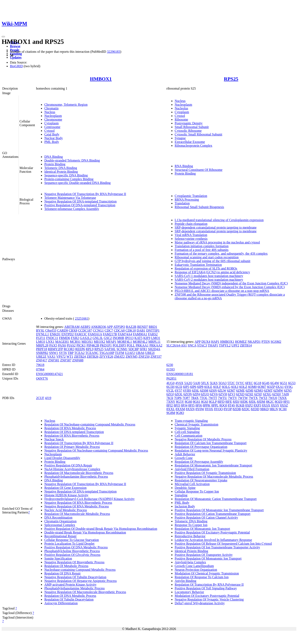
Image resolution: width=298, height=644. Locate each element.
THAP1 (213, 345)
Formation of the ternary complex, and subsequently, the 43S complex (221, 254)
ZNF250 (144, 357)
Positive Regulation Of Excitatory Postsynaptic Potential (212, 532)
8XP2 (249, 405)
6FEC (249, 383)
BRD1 (153, 327)
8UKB (240, 405)
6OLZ (243, 387)
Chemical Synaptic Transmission (196, 424)
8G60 (189, 402)
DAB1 (141, 330)
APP (110, 327)
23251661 (82, 318)
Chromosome (53, 119)
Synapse (180, 138)
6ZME (240, 390)
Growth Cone (184, 458)
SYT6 (63, 353)
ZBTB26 (93, 357)
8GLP (213, 402)
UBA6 (140, 353)
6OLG (226, 387)
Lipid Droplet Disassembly (62, 458)
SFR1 (143, 349)
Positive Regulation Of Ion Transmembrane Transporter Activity (217, 547)
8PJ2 (170, 405)
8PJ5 (191, 405)
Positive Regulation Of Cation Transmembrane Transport (213, 514)
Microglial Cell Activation (192, 484)
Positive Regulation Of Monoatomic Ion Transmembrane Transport (219, 510)
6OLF (217, 387)
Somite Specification (58, 558)
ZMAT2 (119, 357)
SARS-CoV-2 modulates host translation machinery (209, 280)
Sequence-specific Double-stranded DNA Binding (77, 183)
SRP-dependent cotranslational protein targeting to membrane (216, 227)
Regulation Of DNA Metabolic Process (70, 596)
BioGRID (16, 66)
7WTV (232, 398)
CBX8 (73, 330)
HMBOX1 (101, 79)
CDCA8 (119, 330)
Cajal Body (52, 134)
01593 (171, 369)
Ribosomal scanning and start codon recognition (207, 257)
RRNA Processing (187, 200)
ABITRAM (72, 327)
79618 (40, 365)
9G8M (171, 413)
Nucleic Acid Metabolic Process (66, 510)
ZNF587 (66, 360)
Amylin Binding (185, 581)
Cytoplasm (51, 123)
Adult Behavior (185, 454)
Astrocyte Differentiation (61, 603)
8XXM (180, 409)
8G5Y (180, 402)
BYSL (40, 330)
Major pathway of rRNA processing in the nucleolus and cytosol (217, 242)
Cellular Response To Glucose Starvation (71, 540)
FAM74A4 (125, 334)
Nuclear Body (53, 138)
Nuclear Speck (54, 439)
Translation (182, 203)
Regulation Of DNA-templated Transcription (74, 432)
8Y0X (209, 409)
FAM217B (110, 334)
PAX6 (62, 345)
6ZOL (179, 394)
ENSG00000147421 (49, 374)
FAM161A (95, 334)
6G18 (257, 383)
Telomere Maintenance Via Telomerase (70, 198)
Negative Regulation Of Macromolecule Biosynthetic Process (85, 592)
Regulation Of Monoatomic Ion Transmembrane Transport (213, 465)
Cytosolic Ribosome (188, 131)
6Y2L (170, 390)
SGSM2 (276, 342)
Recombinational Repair (60, 536)
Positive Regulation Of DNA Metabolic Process (76, 547)
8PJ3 (177, 405)
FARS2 (153, 334)
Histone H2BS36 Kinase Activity (66, 495)
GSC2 (108, 338)
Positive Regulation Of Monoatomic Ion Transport (208, 558)
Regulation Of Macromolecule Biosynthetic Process (79, 473)
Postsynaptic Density (189, 123)
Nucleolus (181, 108)
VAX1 (51, 357)
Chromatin (51, 108)
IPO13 (129, 338)
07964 (40, 369)
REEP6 (80, 349)
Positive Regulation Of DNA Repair (68, 465)
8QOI (223, 405)
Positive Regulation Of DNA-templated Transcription (80, 205)
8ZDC (246, 409)
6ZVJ (232, 394)
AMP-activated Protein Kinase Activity (70, 585)
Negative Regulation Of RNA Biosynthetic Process (78, 503)
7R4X (195, 398)
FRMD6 (64, 338)
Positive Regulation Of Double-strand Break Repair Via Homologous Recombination (101, 529)
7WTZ (263, 398)
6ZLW (222, 390)
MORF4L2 (140, 342)
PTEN (266, 342)
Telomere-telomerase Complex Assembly (72, 209)
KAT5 (138, 338)
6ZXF (258, 394)
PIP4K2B (93, 345)
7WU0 (273, 398)
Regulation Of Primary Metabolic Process (72, 447)
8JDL (252, 402)
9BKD (264, 409)
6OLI (235, 387)
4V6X (179, 383)
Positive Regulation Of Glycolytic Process (72, 555)
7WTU (222, 398)
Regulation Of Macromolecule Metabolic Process (77, 514)
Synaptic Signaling (187, 428)
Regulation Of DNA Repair (62, 573)
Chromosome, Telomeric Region (66, 105)
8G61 (197, 402)
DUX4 (206, 342)
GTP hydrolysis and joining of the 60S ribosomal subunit (213, 261)
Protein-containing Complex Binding (69, 179)
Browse (15, 46)
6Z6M (204, 390)
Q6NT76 (42, 378)
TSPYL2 (225, 345)
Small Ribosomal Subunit (192, 127)
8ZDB (237, 409)
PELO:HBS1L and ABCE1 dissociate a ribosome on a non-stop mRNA (222, 291)
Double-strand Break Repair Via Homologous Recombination (85, 532)
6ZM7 (231, 390)
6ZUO (205, 394)
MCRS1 (75, 342)
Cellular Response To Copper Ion (197, 491)
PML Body (52, 142)
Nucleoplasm (53, 116)
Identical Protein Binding (61, 172)
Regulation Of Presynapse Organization (201, 447)
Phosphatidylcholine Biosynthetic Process (72, 551)
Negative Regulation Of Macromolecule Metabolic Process (214, 477)
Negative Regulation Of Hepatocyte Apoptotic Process (81, 581)
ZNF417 (42, 360)
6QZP (271, 387)
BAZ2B (131, 327)
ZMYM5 (132, 357)
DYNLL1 (42, 334)
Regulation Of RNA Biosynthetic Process (72, 436)
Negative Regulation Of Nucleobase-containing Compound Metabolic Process (96, 450)
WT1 (70, 357)
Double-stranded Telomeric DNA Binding (72, 160)
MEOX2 (99, 342)
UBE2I (150, 353)
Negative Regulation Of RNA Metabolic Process (77, 506)
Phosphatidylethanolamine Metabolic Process (74, 588)
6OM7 (262, 387)
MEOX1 (87, 342)
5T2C (231, 383)
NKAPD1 (254, 342)
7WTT (213, 398)
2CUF (40, 398)
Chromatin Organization (60, 521)
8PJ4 (184, 405)
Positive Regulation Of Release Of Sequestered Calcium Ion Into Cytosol (223, 544)
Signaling (181, 495)
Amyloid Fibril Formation (192, 469)
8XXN (190, 409)
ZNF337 (156, 357)
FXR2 (75, 338)
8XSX (266, 405)
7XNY (171, 402)
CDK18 (131, 330)
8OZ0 (279, 402)
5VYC (240, 383)
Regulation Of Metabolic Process (66, 566)
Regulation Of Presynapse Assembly (199, 462)
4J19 (48, 398)
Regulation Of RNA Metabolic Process (70, 428)
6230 (170, 365)
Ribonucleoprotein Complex (193, 146)
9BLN (274, 409)
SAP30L (110, 349)
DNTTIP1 (153, 330)
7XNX (282, 398)
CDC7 (109, 330)
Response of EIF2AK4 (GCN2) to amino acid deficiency (212, 272)
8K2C (270, 402)
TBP (70, 353)
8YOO (218, 409)
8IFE (229, 402)
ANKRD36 (99, 327)
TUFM (119, 353)
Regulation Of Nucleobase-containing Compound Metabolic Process (90, 424)
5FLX (205, 383)
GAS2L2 (86, 338)
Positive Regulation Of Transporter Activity (204, 555)
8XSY (275, 405)
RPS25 (231, 79)
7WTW (243, 398)
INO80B (118, 338)
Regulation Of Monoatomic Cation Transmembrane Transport (216, 499)
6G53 (292, 383)
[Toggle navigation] (3, 37)
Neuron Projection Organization (196, 570)
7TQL (204, 398)
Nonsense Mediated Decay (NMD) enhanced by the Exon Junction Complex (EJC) (230, 287)
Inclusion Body (185, 506)
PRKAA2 (156, 345)
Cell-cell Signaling (187, 432)
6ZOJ (170, 394)
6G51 (284, 383)
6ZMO (259, 390)
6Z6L (196, 390)
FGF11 (41, 338)
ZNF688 (78, 360)
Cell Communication (189, 436)
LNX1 (50, 342)
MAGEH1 (62, 342)
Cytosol (49, 131)
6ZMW (278, 390)
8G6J (205, 402)
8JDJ (236, 402)
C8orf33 (51, 330)
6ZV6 (214, 394)
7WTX (253, 398)
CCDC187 (85, 330)
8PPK (207, 405)
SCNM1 (122, 349)
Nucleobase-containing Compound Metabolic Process (80, 570)
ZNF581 (54, 360)
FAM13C (81, 334)
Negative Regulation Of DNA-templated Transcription (80, 201)
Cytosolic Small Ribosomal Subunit (198, 134)
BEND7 (143, 327)
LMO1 (156, 338)
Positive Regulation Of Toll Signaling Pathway (206, 588)
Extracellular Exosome (190, 142)
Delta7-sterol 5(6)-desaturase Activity (200, 603)
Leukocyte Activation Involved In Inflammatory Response (213, 540)
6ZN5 (288, 390)
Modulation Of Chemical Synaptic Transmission (207, 573)
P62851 (171, 378)
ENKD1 (55, 334)
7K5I (170, 398)
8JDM (261, 402)
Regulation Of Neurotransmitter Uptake (201, 480)
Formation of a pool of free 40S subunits (202, 250)
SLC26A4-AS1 (177, 345)
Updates (16, 57)
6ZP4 (196, 394)
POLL (131, 345)
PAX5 (53, 345)
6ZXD (240, 394)
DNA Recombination (58, 517)
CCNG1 (98, 330)
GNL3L (98, 338)
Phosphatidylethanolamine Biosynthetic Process (76, 477)
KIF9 (147, 338)
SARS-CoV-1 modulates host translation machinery (209, 276)
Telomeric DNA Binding (61, 168)
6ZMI (249, 390)
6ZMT (268, 390)
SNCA (192, 345)
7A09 (285, 394)
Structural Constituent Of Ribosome (199, 170)
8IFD (221, 402)
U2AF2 (130, 353)
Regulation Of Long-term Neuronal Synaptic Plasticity (211, 450)
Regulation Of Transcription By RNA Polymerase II (79, 443)
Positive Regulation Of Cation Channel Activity (206, 517)
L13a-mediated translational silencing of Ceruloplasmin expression (219, 220)
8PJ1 (287, 402)
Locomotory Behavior (189, 592)
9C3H (283, 409)
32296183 (114, 52)
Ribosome (181, 119)
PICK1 (81, 345)
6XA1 (280, 387)
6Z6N (213, 390)
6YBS (187, 390)
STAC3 (202, 345)
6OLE (208, 387)
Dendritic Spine (185, 488)
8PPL (215, 405)
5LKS (214, 383)
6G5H (170, 387)
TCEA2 (79, 353)
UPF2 (235, 345)
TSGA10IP (107, 353)
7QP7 (186, 398)
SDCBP (133, 349)
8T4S (231, 405)
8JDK (244, 402)
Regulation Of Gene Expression (65, 488)
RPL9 (90, 349)
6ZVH (223, 394)
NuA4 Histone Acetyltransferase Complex (72, 469)
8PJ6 (199, 405)
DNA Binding (53, 157)
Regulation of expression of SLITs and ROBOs (206, 268)
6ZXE (249, 394)
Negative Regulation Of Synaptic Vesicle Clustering (209, 599)
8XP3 (257, 405)
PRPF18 (41, 349)
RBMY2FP (55, 349)
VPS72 (61, 357)
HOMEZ (241, 342)
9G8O (180, 413)
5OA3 (223, 383)
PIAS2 (71, 345)
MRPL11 (154, 342)
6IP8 (200, 387)
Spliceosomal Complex (60, 525)
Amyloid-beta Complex (190, 562)
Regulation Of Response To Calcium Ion (202, 577)
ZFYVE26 (106, 357)
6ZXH (277, 394)
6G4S (266, 383)
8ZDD (255, 409)
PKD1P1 (106, 345)
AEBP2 (85, 327)
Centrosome (52, 127)
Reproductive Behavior (190, 536)
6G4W (275, 383)
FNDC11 (52, 338)
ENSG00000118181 (180, 374)
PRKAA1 (142, 345)
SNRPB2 (42, 353)
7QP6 (178, 398)
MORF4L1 (124, 342)
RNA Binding (184, 166)
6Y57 (179, 390)
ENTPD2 (68, 334)
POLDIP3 (119, 345)
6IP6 (193, 387)
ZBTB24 (80, 357)
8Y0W (200, 409)
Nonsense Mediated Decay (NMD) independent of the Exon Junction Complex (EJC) (231, 283)
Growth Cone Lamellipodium (194, 566)
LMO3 (41, 342)
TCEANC (92, 353)
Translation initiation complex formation (202, 246)
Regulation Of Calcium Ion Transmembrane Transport (211, 443)
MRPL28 (42, 345)
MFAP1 (111, 342)
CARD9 (62, 330)
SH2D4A (154, 349)
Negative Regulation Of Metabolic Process (203, 439)
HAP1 (215, 342)
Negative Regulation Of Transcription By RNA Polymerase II (85, 194)
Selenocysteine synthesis (191, 239)
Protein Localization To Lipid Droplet (69, 544)
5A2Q (188, 383)
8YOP (228, 409)
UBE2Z (41, 357)
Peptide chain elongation (191, 224)
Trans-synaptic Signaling (191, 421)
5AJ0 (197, 383)
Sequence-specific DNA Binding (66, 175)
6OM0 (252, 387)
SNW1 (54, 353)
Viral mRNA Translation (191, 235)
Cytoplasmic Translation (191, 196)
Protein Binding (55, 164)
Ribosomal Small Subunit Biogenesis (199, 207)
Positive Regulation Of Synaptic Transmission (205, 473)
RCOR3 (69, 349)
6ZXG (267, 394)
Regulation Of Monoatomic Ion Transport (202, 529)
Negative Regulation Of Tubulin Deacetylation (75, 577)
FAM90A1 (140, 334)
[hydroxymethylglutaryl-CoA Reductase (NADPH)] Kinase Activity (89, 499)
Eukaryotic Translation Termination (198, 265)
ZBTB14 (246, 345)
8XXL (171, 409)
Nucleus (50, 112)
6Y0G (289, 387)
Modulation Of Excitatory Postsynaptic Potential (207, 596)
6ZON (188, 394)
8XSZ (284, 405)
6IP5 (186, 387)
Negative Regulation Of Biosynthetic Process (74, 562)
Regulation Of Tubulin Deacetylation (69, 599)
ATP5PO (119, 327)
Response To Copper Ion (191, 525)
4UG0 (170, 383)
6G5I (179, 387)
